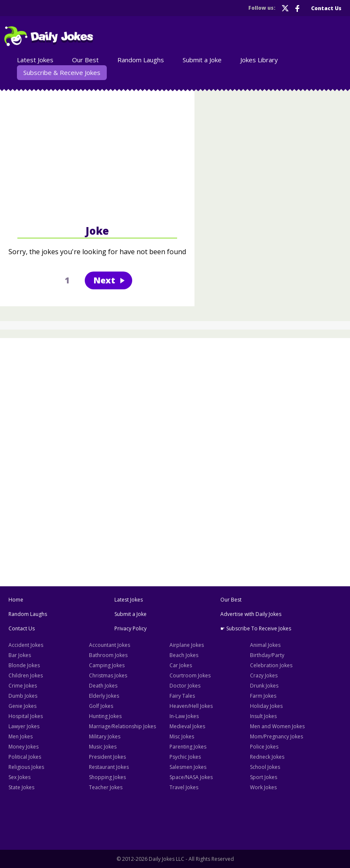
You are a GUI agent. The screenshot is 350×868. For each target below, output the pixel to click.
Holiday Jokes (266, 706)
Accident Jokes (26, 645)
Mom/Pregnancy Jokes (276, 736)
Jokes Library (259, 60)
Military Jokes (105, 736)
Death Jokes (103, 686)
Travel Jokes (184, 787)
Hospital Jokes (26, 716)
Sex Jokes (19, 777)
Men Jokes (21, 736)
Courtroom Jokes (190, 675)
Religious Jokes (26, 767)
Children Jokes (26, 675)
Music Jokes (103, 747)
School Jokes (265, 767)
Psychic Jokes (185, 757)
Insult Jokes (263, 716)
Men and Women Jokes (277, 726)
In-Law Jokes (184, 716)
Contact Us (326, 8)
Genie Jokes (22, 706)
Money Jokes (24, 747)
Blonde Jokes (24, 665)
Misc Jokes (182, 736)
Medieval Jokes (187, 726)
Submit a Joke (202, 60)
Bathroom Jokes (108, 655)
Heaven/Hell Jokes (191, 706)
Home (16, 600)
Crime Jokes (23, 686)
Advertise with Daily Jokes (251, 614)
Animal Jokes (265, 645)
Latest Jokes (35, 60)
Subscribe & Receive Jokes (62, 72)
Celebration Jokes (271, 665)
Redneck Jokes (267, 757)
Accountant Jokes (110, 645)
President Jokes (107, 757)
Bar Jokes (20, 655)
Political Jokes (25, 757)
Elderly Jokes (104, 696)
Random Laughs (141, 60)
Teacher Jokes (106, 787)
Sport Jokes (264, 777)
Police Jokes (264, 747)
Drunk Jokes (264, 686)
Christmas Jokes (108, 675)
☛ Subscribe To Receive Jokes (256, 628)
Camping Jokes (107, 665)
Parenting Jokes (188, 747)
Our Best (85, 60)
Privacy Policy (131, 628)
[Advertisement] (97, 156)
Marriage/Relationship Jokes (122, 726)
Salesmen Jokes (188, 767)
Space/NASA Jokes (191, 777)
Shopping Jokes (107, 777)
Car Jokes (181, 665)
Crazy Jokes (264, 675)
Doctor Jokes (185, 686)
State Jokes (21, 787)
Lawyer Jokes (24, 726)
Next (104, 280)
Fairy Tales (182, 696)
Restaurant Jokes (109, 767)
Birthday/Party (267, 655)
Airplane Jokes (187, 645)
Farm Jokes (263, 696)
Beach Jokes (184, 655)
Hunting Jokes (105, 716)
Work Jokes (263, 787)
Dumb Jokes (23, 696)
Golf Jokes (101, 706)
